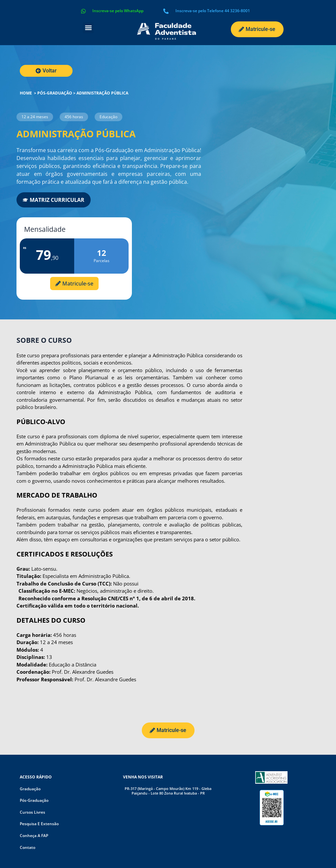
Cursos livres (32, 812)
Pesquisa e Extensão (39, 824)
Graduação (30, 789)
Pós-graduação (55, 93)
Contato (28, 847)
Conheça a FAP (34, 836)
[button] (88, 28)
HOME (26, 93)
